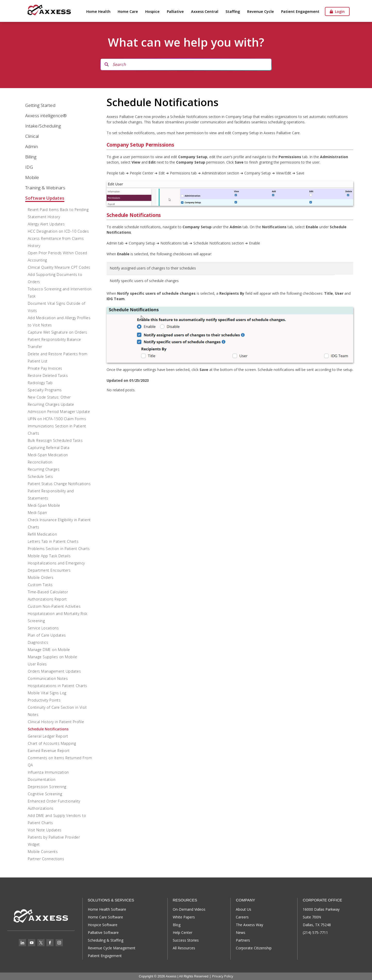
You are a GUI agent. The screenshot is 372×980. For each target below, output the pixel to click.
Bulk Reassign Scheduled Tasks (55, 440)
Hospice (152, 11)
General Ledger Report (48, 736)
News (241, 932)
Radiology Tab (40, 383)
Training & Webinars (45, 188)
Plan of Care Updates (47, 635)
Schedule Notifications (48, 729)
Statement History (44, 217)
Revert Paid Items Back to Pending (58, 210)
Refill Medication (42, 534)
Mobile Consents (43, 852)
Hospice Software (103, 925)
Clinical (32, 136)
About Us (244, 909)
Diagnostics (38, 642)
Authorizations (41, 808)
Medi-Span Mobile (44, 505)
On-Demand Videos (189, 909)
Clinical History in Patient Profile (56, 722)
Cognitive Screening (45, 794)
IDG (29, 167)
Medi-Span (37, 513)
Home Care (128, 11)
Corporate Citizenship (254, 948)
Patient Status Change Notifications (59, 484)
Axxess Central (205, 11)
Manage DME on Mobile (49, 650)
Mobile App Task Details (49, 556)
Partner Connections (46, 859)
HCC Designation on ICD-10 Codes (58, 231)
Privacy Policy (223, 976)
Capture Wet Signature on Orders (58, 332)
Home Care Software (105, 917)
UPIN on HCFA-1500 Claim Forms (57, 419)
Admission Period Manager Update (59, 412)
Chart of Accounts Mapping (52, 743)
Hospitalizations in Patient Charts (58, 686)
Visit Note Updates (45, 830)
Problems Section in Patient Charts (59, 549)
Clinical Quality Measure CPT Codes (59, 267)
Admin (32, 146)
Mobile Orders (41, 577)
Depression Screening (47, 787)
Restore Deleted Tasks (48, 375)
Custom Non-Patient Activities (54, 606)
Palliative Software (103, 932)
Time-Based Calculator (48, 592)
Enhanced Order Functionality (54, 801)
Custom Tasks (40, 585)
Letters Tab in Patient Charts (53, 541)
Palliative (175, 11)
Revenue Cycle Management (112, 948)
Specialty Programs (45, 390)
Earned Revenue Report (49, 751)
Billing (31, 157)
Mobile (32, 177)
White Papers (184, 917)
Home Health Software (107, 909)
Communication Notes (48, 678)
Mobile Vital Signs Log (47, 693)
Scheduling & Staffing (106, 940)
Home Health (98, 11)
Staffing (233, 11)
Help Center (183, 932)
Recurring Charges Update (51, 404)
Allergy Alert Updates (46, 224)
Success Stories (186, 940)
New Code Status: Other (49, 397)
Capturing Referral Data (49, 448)
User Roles (37, 664)
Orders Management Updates (54, 671)
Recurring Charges (44, 469)
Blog (177, 925)
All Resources (184, 948)
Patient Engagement (300, 11)
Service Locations (43, 628)
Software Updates (45, 198)
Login (337, 11)
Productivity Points (44, 700)
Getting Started (40, 105)
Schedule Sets (40, 476)
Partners (243, 940)
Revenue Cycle (261, 11)
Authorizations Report (47, 599)
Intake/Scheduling (43, 126)
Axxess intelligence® (46, 116)
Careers (242, 917)
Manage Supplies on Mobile (53, 657)
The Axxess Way (249, 925)
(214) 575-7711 (315, 932)
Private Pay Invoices (45, 368)
